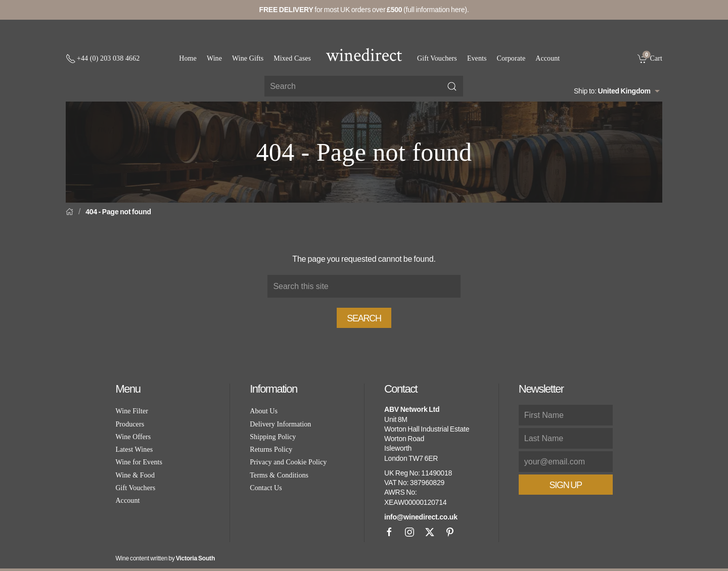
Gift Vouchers (437, 58)
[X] (430, 532)
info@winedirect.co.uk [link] (421, 517)
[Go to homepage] (364, 55)
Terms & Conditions (279, 475)
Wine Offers (133, 437)
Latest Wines (134, 449)
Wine (214, 58)
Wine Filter (132, 411)
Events (477, 58)
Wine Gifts (248, 58)
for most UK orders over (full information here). (364, 10)
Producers (130, 424)
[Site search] (364, 86)
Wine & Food (135, 475)
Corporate (511, 58)
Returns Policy (271, 449)
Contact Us (266, 488)
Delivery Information (280, 424)
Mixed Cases (292, 58)
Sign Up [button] (566, 485)
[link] (650, 58)
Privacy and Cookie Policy (288, 462)
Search (364, 318)
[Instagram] (409, 532)
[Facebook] (389, 532)
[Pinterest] (450, 532)
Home (188, 58)
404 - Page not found (118, 212)
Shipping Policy (273, 437)
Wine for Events (139, 462)
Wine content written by (165, 558)
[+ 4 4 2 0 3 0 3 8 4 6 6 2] (103, 59)
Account (548, 58)
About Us (264, 411)
